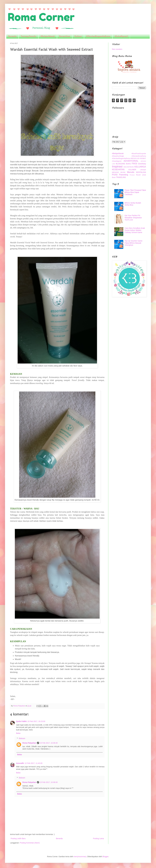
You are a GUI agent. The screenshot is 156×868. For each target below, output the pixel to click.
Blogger (105, 857)
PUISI (115, 175)
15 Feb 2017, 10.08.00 (49, 782)
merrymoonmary (80, 857)
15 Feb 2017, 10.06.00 (49, 743)
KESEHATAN (118, 170)
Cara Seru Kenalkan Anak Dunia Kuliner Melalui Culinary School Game (135, 230)
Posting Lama (98, 838)
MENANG (115, 172)
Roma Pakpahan (29, 743)
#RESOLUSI (135, 158)
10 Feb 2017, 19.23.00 (36, 721)
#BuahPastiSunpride (139, 154)
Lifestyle (143, 170)
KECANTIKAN (129, 167)
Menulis (131, 172)
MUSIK (123, 172)
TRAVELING (121, 177)
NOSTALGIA (141, 172)
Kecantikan (65, 36)
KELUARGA (140, 167)
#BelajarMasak (48, 36)
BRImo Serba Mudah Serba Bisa (133, 204)
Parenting (124, 175)
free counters (117, 49)
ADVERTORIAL (131, 161)
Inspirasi (117, 167)
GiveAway (142, 164)
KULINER (132, 170)
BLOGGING (121, 164)
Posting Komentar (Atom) (30, 843)
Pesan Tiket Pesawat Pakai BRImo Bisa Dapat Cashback (135, 192)
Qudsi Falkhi (21, 721)
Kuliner (78, 36)
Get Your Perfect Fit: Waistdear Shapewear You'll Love (133, 218)
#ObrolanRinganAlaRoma (98, 36)
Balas (18, 733)
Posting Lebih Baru (18, 838)
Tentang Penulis (28, 36)
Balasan (22, 738)
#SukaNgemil (121, 36)
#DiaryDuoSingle (118, 156)
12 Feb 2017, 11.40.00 (34, 763)
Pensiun (132, 175)
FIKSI (134, 164)
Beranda (12, 36)
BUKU (129, 164)
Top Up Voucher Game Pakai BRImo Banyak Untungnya (133, 243)
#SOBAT (143, 158)
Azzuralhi (20, 763)
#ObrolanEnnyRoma (139, 156)
